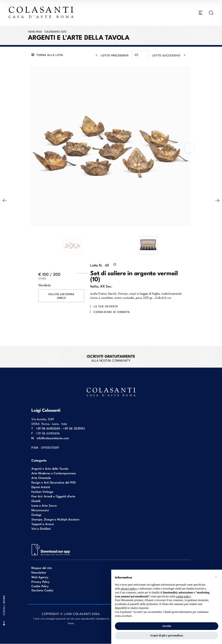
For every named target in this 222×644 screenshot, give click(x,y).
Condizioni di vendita (112, 312)
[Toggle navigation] (201, 13)
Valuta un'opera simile (61, 296)
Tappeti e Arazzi (43, 524)
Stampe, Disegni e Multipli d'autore (55, 519)
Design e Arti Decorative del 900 (54, 482)
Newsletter (39, 572)
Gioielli (36, 501)
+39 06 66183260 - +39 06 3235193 (60, 428)
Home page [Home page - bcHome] (35, 31)
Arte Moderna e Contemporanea (54, 473)
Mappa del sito (42, 568)
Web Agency (40, 577)
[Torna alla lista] (48, 55)
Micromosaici (40, 510)
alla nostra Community (111, 358)
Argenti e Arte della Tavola (50, 468)
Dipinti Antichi (41, 487)
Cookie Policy (40, 586)
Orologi (36, 515)
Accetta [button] (167, 626)
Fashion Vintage (42, 491)
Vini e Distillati (41, 528)
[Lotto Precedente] (111, 55)
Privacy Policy (40, 582)
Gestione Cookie (42, 590)
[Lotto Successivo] (170, 55)
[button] (216, 577)
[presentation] (189, 148)
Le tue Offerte (106, 306)
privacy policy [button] (129, 589)
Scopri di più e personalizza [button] (166, 635)
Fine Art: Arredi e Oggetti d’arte (53, 496)
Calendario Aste (55, 31)
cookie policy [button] (183, 596)
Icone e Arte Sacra (44, 505)
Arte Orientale (41, 478)
